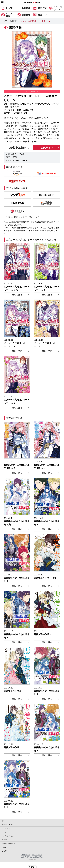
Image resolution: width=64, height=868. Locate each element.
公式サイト (47, 148)
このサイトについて (37, 855)
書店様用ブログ (26, 855)
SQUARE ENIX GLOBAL (37, 858)
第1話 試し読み (18, 148)
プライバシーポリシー (26, 856)
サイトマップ (24, 858)
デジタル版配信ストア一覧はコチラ (23, 217)
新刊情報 (14, 21)
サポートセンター (39, 856)
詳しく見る (17, 295)
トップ (4, 21)
